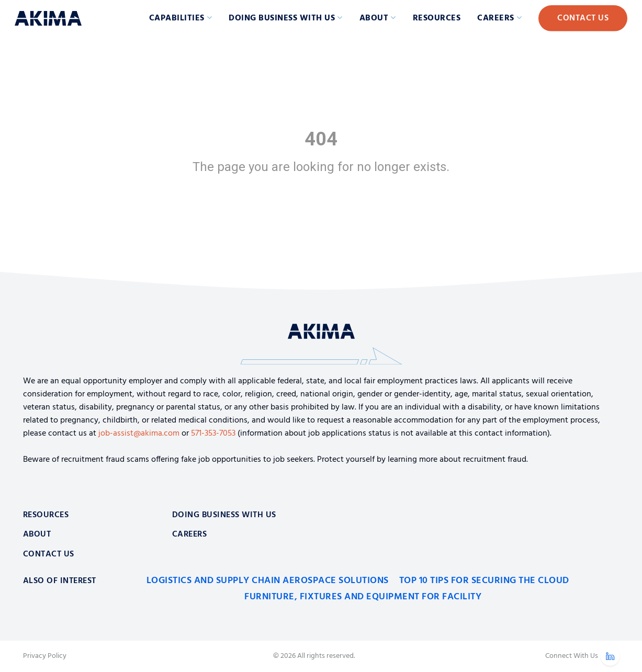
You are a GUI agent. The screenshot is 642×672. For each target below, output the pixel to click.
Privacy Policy (45, 656)
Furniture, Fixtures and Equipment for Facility (363, 597)
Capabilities (177, 18)
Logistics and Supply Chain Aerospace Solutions (268, 581)
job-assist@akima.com (139, 434)
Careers (496, 18)
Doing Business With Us (224, 515)
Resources (437, 18)
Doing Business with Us (282, 18)
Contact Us (583, 18)
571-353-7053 (213, 434)
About (374, 18)
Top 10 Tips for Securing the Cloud (484, 581)
